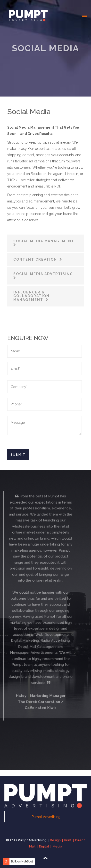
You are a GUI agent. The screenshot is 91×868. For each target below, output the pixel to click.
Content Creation (36, 259)
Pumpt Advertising (46, 817)
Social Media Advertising (43, 274)
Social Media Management (44, 241)
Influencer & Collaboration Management (31, 296)
